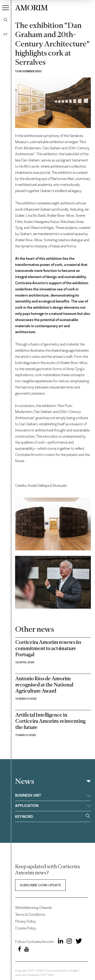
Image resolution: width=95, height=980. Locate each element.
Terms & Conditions (30, 914)
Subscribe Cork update (40, 885)
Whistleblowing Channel (33, 908)
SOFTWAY (47, 975)
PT (5, 35)
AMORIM (31, 7)
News (25, 781)
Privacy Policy (26, 921)
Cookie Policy (26, 928)
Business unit (53, 795)
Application (53, 806)
